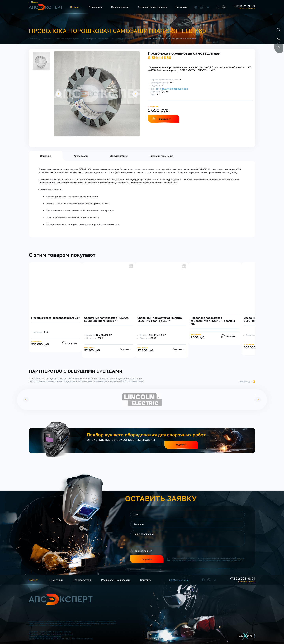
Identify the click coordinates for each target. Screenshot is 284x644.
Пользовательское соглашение (45, 636)
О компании (95, 7)
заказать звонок (247, 9)
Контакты (181, 7)
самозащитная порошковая (172, 89)
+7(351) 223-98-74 (244, 6)
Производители (120, 7)
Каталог (75, 7)
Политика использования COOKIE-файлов (50, 632)
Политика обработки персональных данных (51, 634)
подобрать (181, 445)
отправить (147, 559)
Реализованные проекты (152, 7)
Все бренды (245, 382)
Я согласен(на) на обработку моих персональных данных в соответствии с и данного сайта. (208, 559)
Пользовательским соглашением (216, 560)
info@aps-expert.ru (179, 580)
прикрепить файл (143, 551)
